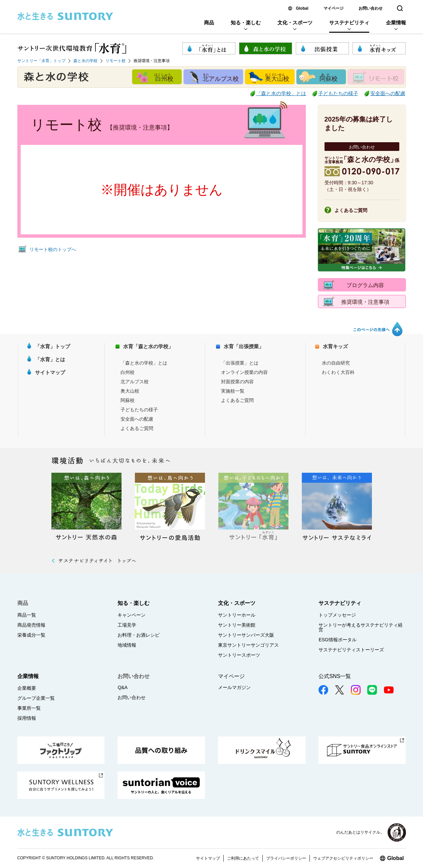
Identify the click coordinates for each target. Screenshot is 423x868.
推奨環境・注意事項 (365, 302)
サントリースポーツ (239, 655)
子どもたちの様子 (338, 93)
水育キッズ (335, 346)
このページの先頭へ (378, 329)
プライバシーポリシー (286, 858)
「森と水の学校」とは (281, 93)
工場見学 (127, 625)
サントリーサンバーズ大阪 (246, 635)
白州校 (128, 372)
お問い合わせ (371, 8)
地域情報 (127, 645)
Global (302, 8)
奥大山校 (130, 391)
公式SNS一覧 (335, 676)
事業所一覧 (29, 708)
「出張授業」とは (240, 363)
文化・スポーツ (295, 23)
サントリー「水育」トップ (41, 61)
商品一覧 (27, 615)
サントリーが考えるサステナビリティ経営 (361, 627)
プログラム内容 (365, 285)
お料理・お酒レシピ (139, 635)
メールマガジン (234, 687)
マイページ (334, 8)
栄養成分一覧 (31, 635)
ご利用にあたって (243, 858)
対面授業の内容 (237, 382)
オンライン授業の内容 (244, 372)
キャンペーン (132, 615)
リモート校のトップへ (53, 249)
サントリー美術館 (237, 625)
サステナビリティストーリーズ (351, 650)
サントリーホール (237, 615)
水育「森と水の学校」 (148, 346)
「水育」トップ (53, 346)
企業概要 (27, 688)
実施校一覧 (233, 391)
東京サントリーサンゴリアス (248, 645)
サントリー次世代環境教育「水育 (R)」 (72, 48)
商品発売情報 (31, 625)
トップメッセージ (337, 615)
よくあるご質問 (351, 210)
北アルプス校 (135, 382)
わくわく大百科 (338, 372)
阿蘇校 (128, 400)
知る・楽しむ (246, 23)
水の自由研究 (336, 363)
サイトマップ (50, 372)
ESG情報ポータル (338, 640)
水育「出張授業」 (244, 346)
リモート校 (116, 61)
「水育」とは (50, 359)
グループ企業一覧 (36, 698)
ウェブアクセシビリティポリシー (343, 858)
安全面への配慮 (388, 93)
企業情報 (396, 23)
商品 (209, 23)
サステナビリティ (349, 23)
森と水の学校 (85, 61)
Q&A (123, 687)
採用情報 (27, 718)
